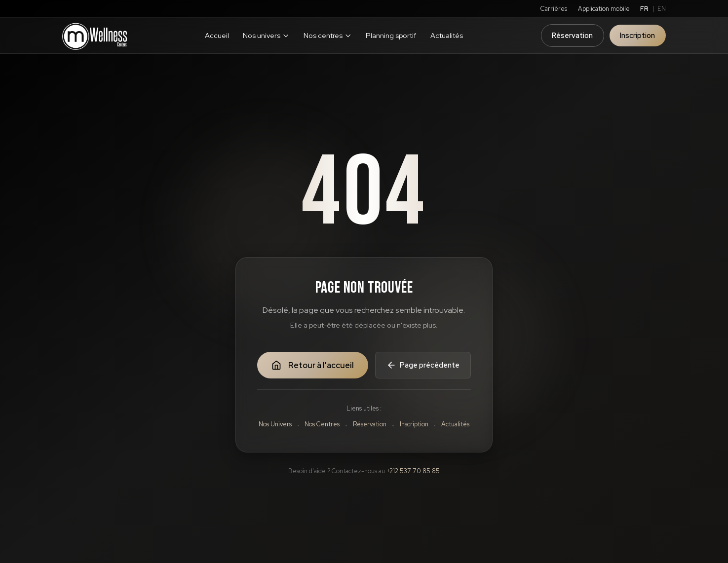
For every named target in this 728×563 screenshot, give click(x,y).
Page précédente (423, 365)
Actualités (447, 35)
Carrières (554, 9)
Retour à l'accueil (313, 365)
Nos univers (266, 35)
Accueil (217, 35)
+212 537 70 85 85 (413, 471)
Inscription (637, 35)
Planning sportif (391, 35)
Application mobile (604, 9)
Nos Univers (275, 424)
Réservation (572, 35)
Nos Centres (322, 424)
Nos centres (327, 35)
